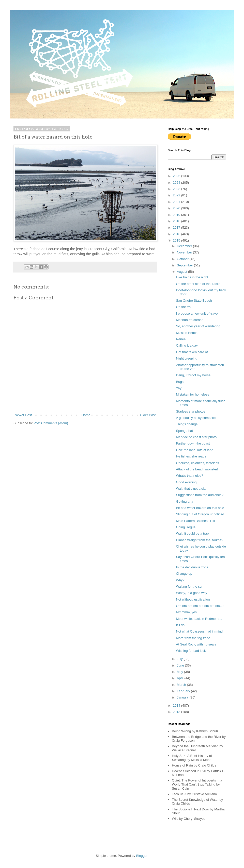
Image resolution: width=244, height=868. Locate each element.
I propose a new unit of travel (197, 313)
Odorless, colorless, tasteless (197, 463)
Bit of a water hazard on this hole (200, 508)
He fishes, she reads (191, 456)
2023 (177, 189)
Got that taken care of (192, 352)
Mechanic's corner (189, 320)
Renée (181, 339)
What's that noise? (189, 476)
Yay (179, 388)
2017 (177, 227)
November (185, 252)
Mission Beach (187, 333)
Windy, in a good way (192, 593)
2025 (177, 176)
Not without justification (193, 599)
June (181, 665)
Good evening (186, 482)
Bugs (180, 382)
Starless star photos (190, 411)
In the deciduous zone (192, 567)
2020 (177, 208)
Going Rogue (186, 527)
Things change (187, 424)
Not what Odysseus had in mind (199, 631)
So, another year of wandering (198, 326)
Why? (180, 580)
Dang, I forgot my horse (193, 375)
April (181, 678)
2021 (177, 202)
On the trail (184, 307)
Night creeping (187, 358)
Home (86, 415)
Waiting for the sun (190, 586)
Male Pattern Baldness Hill (195, 521)
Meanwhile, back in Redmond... (199, 619)
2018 (177, 221)
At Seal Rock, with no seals (196, 644)
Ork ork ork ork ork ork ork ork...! (200, 606)
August (182, 272)
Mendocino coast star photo (196, 437)
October (183, 259)
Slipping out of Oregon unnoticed (200, 514)
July (180, 659)
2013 (177, 712)
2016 (177, 234)
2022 (177, 195)
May (180, 672)
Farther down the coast (193, 443)
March (182, 685)
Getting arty (184, 501)
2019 (177, 215)
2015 (177, 240)
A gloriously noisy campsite (196, 418)
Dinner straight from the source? (200, 540)
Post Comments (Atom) (51, 423)
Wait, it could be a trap (192, 533)
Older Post (148, 415)
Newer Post (23, 415)
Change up (184, 574)
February (184, 691)
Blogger (142, 856)
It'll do (180, 625)
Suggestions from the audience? (200, 495)
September (185, 265)
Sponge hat (184, 431)
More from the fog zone (193, 638)
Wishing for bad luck (191, 651)
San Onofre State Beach (194, 301)
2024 (177, 183)
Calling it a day (187, 345)
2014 (177, 705)
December (185, 246)
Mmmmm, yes (186, 612)
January (183, 697)
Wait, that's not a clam (192, 489)
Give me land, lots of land (195, 450)
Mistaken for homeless (192, 394)
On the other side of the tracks (198, 284)
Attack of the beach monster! (197, 469)
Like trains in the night (192, 277)
